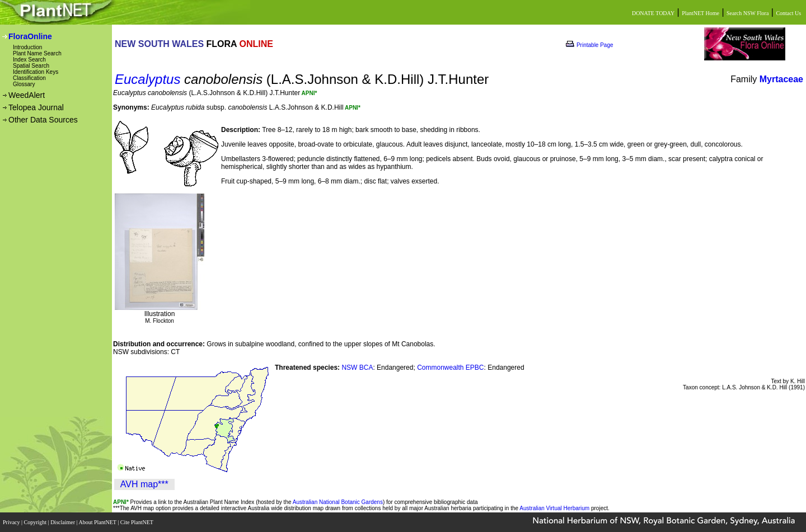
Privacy (12, 522)
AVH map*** (144, 484)
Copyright (36, 522)
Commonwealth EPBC (450, 368)
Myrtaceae (781, 79)
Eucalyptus (147, 79)
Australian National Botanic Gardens (338, 502)
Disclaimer (63, 522)
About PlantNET (98, 522)
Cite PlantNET (137, 522)
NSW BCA (357, 368)
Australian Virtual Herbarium (554, 508)
